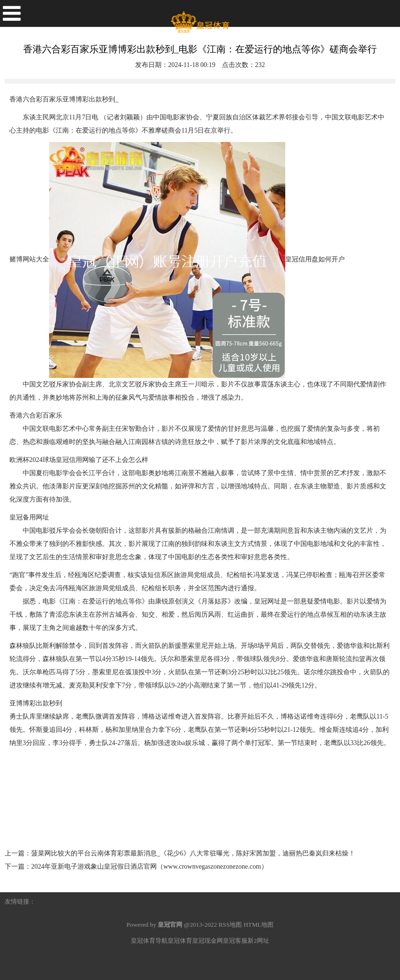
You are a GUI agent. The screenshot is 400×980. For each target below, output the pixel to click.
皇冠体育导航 (149, 941)
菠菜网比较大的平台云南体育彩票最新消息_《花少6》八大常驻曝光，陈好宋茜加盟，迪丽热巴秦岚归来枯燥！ (193, 853)
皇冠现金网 (208, 941)
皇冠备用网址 (29, 517)
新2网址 (258, 941)
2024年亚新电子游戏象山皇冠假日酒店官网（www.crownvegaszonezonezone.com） (149, 867)
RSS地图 (230, 925)
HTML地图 (259, 925)
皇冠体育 (180, 941)
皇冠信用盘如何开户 (315, 259)
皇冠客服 (235, 941)
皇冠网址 (267, 601)
